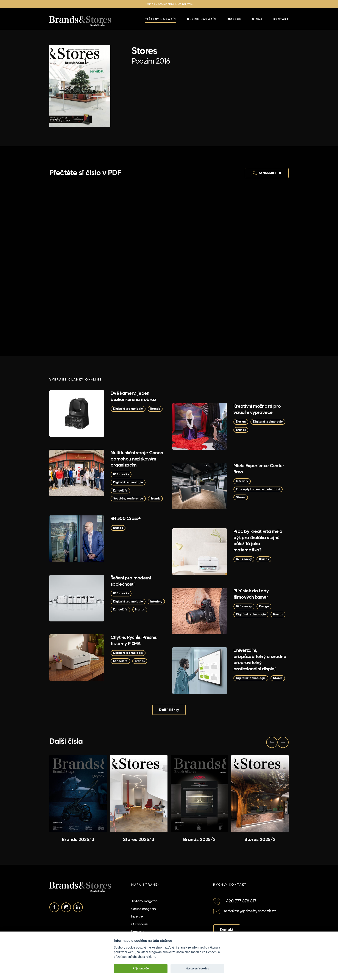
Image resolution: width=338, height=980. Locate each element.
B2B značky (121, 474)
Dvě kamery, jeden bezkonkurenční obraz (133, 396)
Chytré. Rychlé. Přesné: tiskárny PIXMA (134, 640)
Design (241, 422)
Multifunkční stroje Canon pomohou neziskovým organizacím (137, 459)
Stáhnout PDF (267, 173)
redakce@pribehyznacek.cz (250, 911)
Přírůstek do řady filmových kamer (251, 594)
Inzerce (234, 19)
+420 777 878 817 (240, 901)
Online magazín (202, 19)
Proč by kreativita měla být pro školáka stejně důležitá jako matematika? (258, 541)
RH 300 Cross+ (126, 518)
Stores (241, 497)
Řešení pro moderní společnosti (131, 581)
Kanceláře (120, 491)
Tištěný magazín (161, 19)
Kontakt (281, 19)
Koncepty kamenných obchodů (258, 489)
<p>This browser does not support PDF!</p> (169, 260)
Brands (155, 409)
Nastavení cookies (197, 968)
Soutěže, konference (128, 499)
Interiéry (242, 481)
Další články (169, 710)
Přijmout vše (141, 968)
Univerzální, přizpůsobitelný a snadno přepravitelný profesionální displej (260, 659)
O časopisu (140, 924)
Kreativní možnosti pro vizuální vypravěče (257, 409)
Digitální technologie (128, 409)
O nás (257, 19)
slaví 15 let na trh (179, 4)
